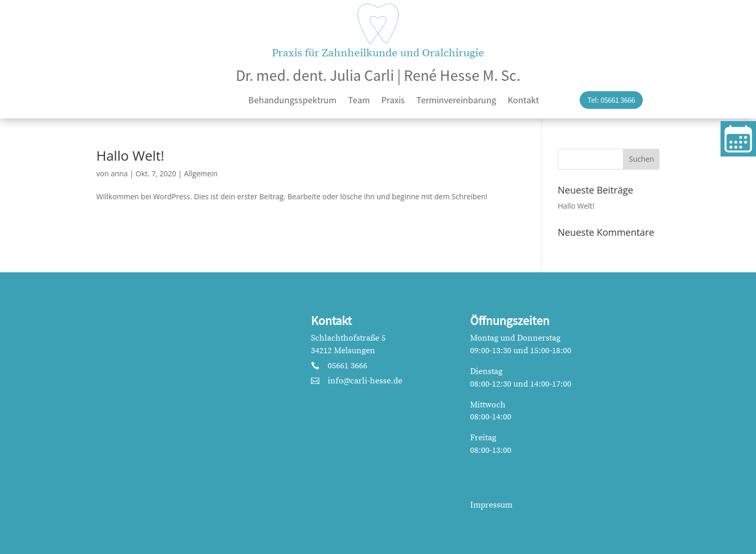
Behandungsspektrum (292, 101)
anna (119, 173)
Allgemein (201, 173)
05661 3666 (347, 366)
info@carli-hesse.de (365, 381)
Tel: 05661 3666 (611, 100)
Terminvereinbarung (456, 101)
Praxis (393, 101)
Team (359, 101)
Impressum (491, 505)
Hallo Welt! (130, 155)
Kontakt (523, 101)
